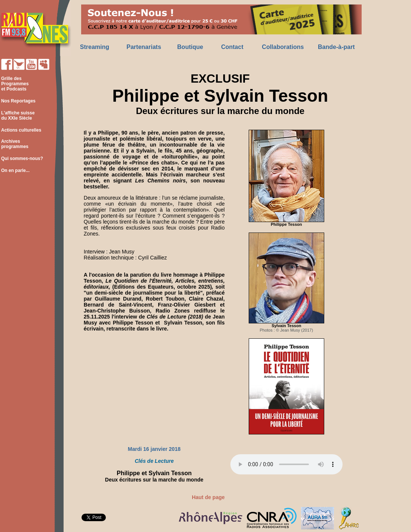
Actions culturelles (21, 130)
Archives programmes (14, 144)
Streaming (95, 47)
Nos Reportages (18, 101)
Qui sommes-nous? (22, 159)
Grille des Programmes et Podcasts (14, 84)
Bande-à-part (336, 47)
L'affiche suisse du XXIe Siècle (17, 116)
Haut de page (208, 497)
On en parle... (15, 170)
